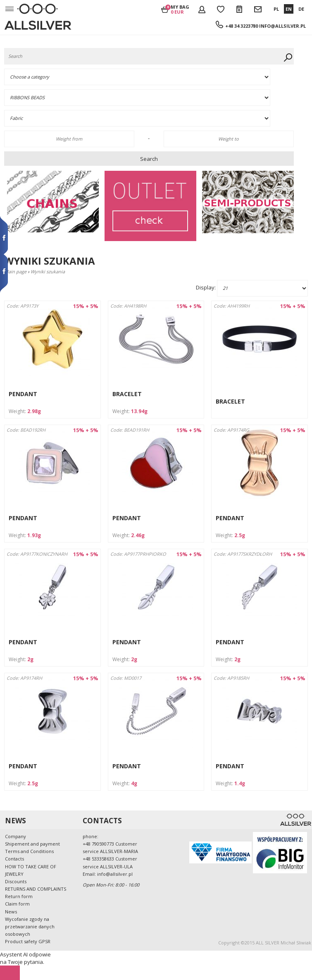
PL (276, 9)
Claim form (17, 904)
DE (301, 9)
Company (15, 836)
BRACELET (127, 394)
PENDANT (23, 394)
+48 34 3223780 (242, 26)
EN (289, 9)
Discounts (16, 881)
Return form (19, 896)
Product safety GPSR (28, 941)
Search (149, 159)
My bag (180, 9)
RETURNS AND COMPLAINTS (36, 889)
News (11, 912)
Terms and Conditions (29, 851)
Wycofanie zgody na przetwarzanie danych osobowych (30, 926)
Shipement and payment (32, 844)
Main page (15, 271)
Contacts (14, 859)
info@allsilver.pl (282, 26)
